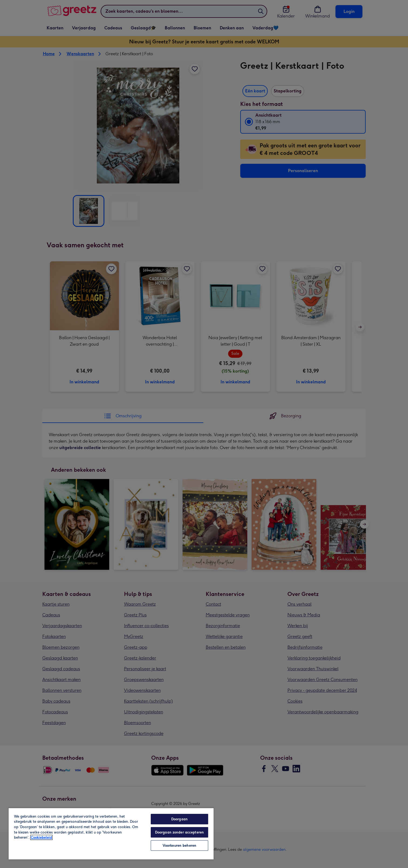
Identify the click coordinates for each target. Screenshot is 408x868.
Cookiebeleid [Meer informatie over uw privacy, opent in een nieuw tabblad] (41, 837)
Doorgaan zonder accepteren (179, 832)
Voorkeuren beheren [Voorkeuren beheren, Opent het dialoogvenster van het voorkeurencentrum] (179, 846)
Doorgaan (179, 819)
